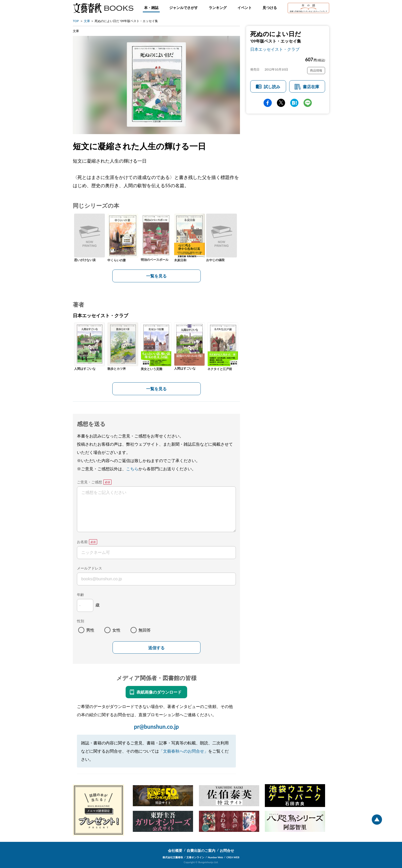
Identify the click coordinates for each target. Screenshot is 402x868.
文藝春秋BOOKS (103, 8)
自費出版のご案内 (201, 850)
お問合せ (227, 850)
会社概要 (175, 850)
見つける (270, 8)
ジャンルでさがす (184, 8)
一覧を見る (156, 276)
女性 (116, 630)
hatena (294, 103)
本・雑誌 (151, 8)
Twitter (281, 103)
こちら (132, 469)
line (308, 103)
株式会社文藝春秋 (173, 857)
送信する (156, 648)
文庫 (87, 21)
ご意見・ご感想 (89, 482)
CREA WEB (233, 857)
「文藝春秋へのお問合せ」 (184, 751)
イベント (245, 8)
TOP (76, 21)
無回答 (145, 630)
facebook (268, 103)
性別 (81, 621)
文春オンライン (195, 857)
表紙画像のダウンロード (159, 692)
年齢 (81, 595)
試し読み (272, 87)
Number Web (215, 857)
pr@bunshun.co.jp (156, 727)
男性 (90, 630)
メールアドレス (89, 568)
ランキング (218, 8)
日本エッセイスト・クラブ (275, 49)
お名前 (82, 542)
